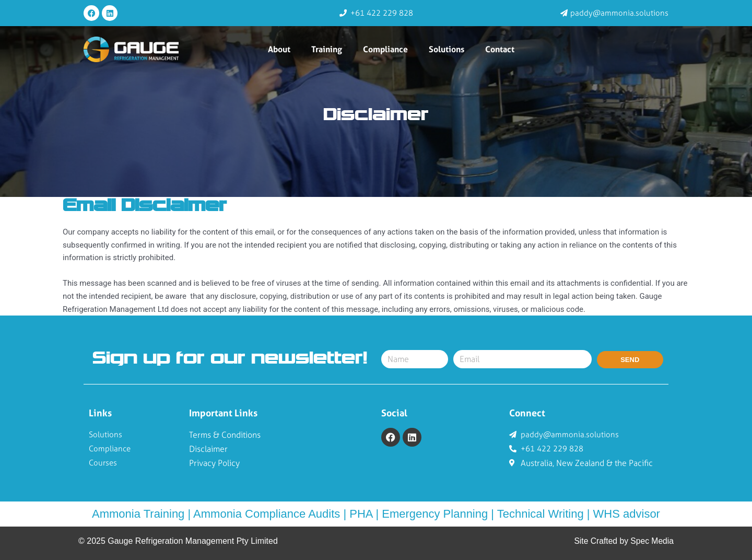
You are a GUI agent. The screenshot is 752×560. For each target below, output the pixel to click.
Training (327, 49)
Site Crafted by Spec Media (623, 541)
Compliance (385, 49)
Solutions (446, 49)
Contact (500, 49)
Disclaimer (376, 115)
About (279, 49)
